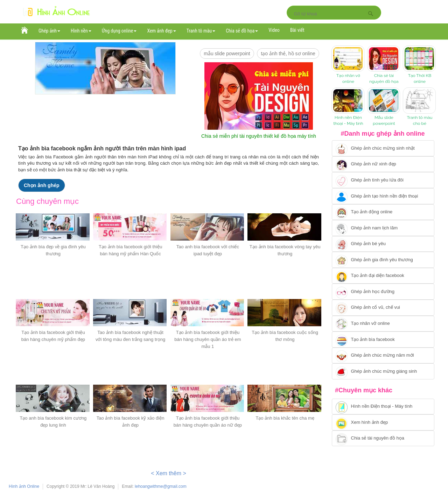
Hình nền (81, 31)
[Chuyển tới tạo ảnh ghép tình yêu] (383, 180)
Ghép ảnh (49, 31)
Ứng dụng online (119, 31)
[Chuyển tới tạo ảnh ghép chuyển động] (383, 212)
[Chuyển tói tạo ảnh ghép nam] (383, 228)
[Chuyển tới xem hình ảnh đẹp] (383, 422)
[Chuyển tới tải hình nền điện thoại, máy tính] (383, 407)
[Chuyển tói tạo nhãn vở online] (383, 324)
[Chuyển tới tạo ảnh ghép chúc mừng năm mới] (383, 356)
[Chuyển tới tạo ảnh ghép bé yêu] (383, 244)
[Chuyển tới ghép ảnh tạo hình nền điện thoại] (383, 196)
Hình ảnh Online (24, 486)
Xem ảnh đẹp (161, 31)
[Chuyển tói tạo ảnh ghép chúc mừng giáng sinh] (383, 371)
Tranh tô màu (201, 31)
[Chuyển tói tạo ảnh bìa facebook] (383, 340)
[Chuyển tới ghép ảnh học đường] (383, 292)
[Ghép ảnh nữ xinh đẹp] (383, 164)
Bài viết (297, 30)
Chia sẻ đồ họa (242, 31)
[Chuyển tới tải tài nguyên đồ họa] (383, 438)
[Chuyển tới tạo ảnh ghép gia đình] (383, 260)
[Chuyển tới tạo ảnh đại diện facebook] (383, 276)
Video (274, 30)
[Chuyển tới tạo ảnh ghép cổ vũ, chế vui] (383, 308)
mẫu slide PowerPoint (227, 54)
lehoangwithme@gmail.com (161, 486)
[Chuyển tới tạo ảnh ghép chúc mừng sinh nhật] (383, 148)
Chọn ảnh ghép (42, 185)
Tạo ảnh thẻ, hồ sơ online (288, 54)
